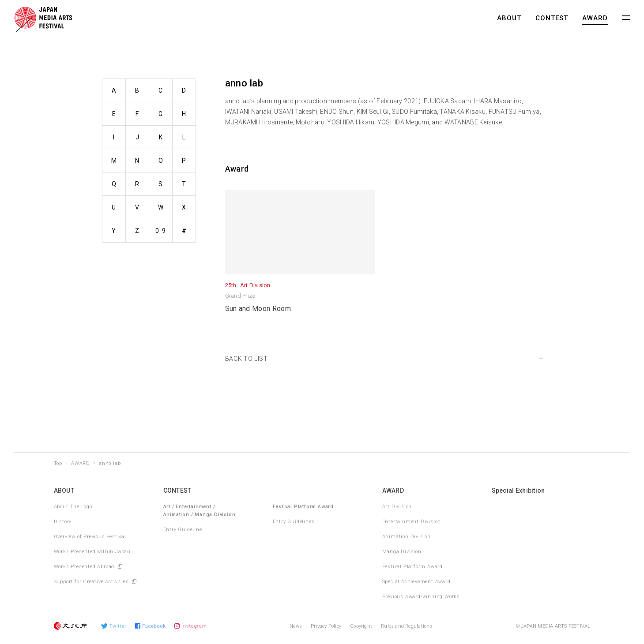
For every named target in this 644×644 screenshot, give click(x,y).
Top (58, 463)
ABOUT (509, 18)
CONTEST (552, 18)
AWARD (595, 18)
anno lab (110, 463)
